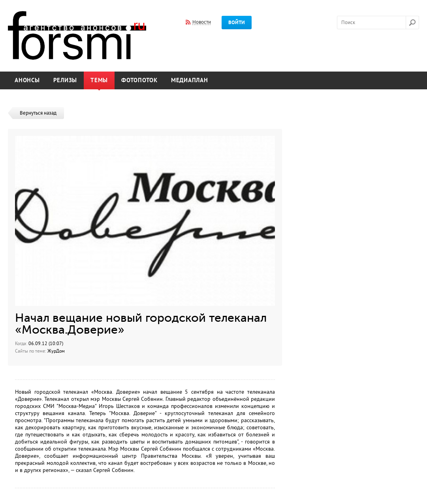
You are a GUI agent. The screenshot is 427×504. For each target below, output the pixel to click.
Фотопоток (139, 80)
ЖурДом (56, 351)
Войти (237, 23)
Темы (99, 80)
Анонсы (27, 80)
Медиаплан (190, 80)
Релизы (65, 80)
